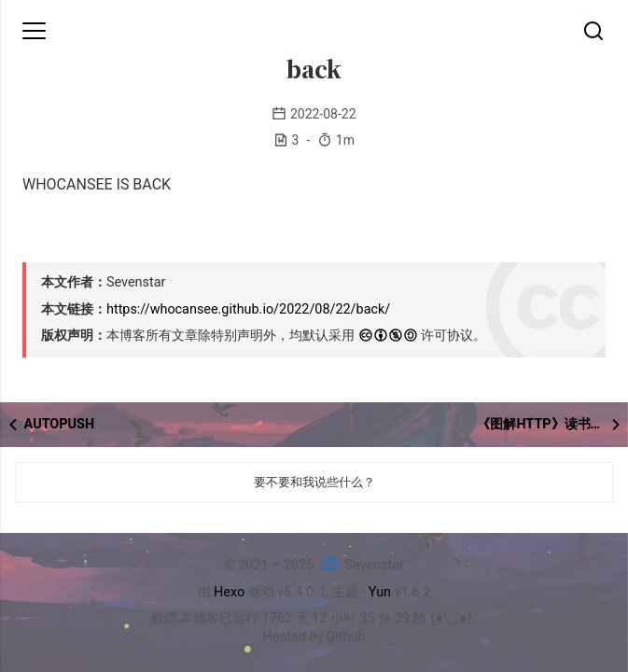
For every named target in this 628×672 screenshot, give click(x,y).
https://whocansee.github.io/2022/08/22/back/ (248, 309)
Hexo (229, 592)
